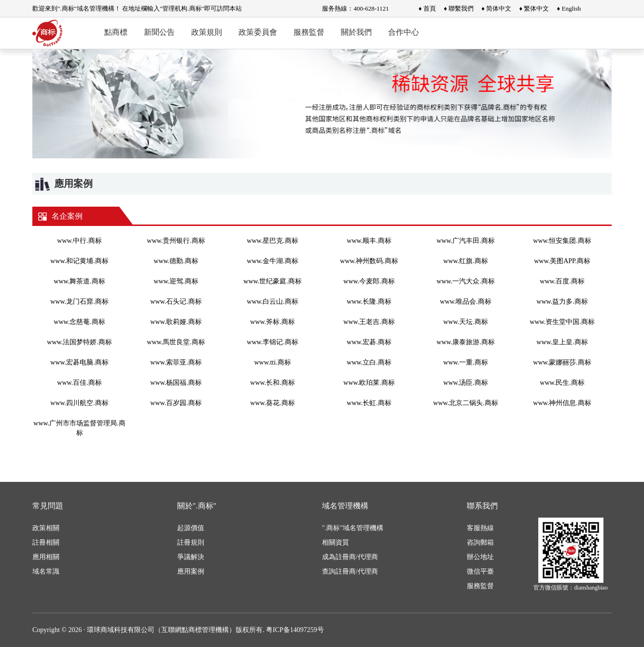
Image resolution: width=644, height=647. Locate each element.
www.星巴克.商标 (272, 241)
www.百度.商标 (562, 281)
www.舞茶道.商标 (79, 281)
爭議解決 (191, 557)
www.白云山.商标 (272, 302)
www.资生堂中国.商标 (562, 322)
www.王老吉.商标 (369, 322)
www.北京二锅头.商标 (465, 403)
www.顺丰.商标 (369, 241)
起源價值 (191, 528)
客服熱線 (480, 528)
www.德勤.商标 (176, 261)
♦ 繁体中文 (534, 8)
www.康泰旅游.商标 (465, 342)
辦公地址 (480, 557)
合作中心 (404, 32)
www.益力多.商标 (562, 302)
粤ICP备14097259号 (295, 630)
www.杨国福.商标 (176, 383)
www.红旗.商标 (465, 261)
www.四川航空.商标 (79, 403)
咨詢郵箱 (480, 542)
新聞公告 (159, 32)
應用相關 (46, 557)
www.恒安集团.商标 (562, 241)
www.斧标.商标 (272, 322)
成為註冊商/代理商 (350, 557)
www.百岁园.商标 (176, 403)
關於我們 (356, 32)
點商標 (116, 32)
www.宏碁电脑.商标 (79, 362)
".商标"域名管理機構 (353, 528)
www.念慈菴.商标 (79, 322)
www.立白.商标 (369, 362)
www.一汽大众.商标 (465, 281)
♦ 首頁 (427, 8)
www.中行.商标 (79, 241)
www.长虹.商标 (369, 403)
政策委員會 (258, 32)
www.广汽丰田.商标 (465, 241)
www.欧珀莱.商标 (369, 383)
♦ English (569, 8)
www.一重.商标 (465, 362)
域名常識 (46, 571)
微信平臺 (480, 571)
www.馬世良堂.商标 (176, 342)
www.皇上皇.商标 (562, 342)
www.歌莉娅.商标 (176, 322)
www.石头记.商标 (176, 302)
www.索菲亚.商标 (176, 362)
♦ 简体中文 (496, 8)
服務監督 (309, 32)
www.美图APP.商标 (562, 261)
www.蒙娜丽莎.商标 (562, 362)
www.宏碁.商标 (369, 342)
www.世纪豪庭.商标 (272, 281)
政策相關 (46, 528)
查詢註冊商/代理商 (350, 571)
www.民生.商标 (562, 383)
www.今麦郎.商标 (369, 281)
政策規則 (207, 32)
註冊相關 (46, 542)
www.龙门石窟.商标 (79, 302)
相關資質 (336, 542)
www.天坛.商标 (465, 322)
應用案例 (191, 571)
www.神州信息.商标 (562, 403)
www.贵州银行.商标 (176, 241)
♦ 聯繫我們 (459, 8)
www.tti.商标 (272, 362)
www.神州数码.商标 (369, 261)
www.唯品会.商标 (465, 302)
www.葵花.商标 (272, 403)
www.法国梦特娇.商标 (79, 342)
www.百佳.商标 (79, 383)
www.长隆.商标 (369, 302)
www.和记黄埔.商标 (79, 261)
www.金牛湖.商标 (272, 261)
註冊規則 (191, 542)
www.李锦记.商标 (272, 342)
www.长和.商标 (272, 383)
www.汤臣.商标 (465, 383)
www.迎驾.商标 (176, 281)
